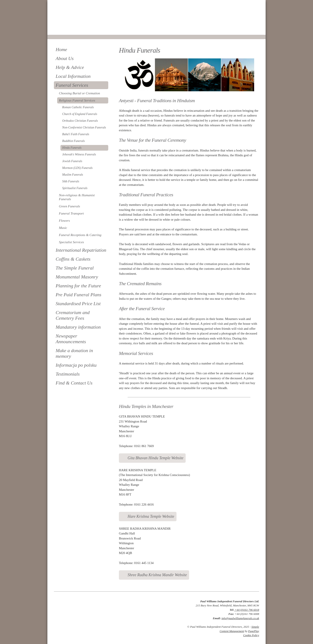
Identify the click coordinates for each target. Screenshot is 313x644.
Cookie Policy (251, 635)
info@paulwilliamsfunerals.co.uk (240, 618)
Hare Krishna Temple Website (151, 516)
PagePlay (254, 631)
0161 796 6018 (69, 29)
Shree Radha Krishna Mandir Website (157, 575)
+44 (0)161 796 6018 (247, 610)
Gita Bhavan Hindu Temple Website (156, 458)
